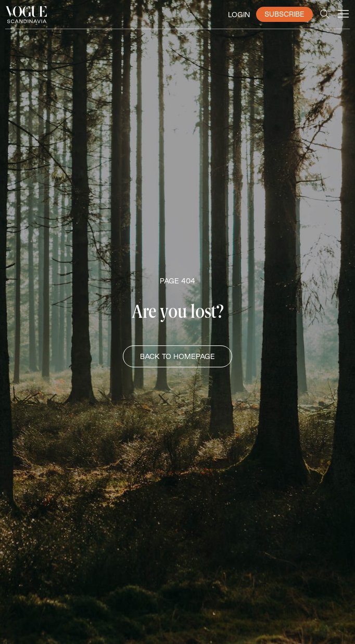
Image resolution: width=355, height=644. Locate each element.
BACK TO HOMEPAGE (177, 356)
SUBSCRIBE (284, 14)
